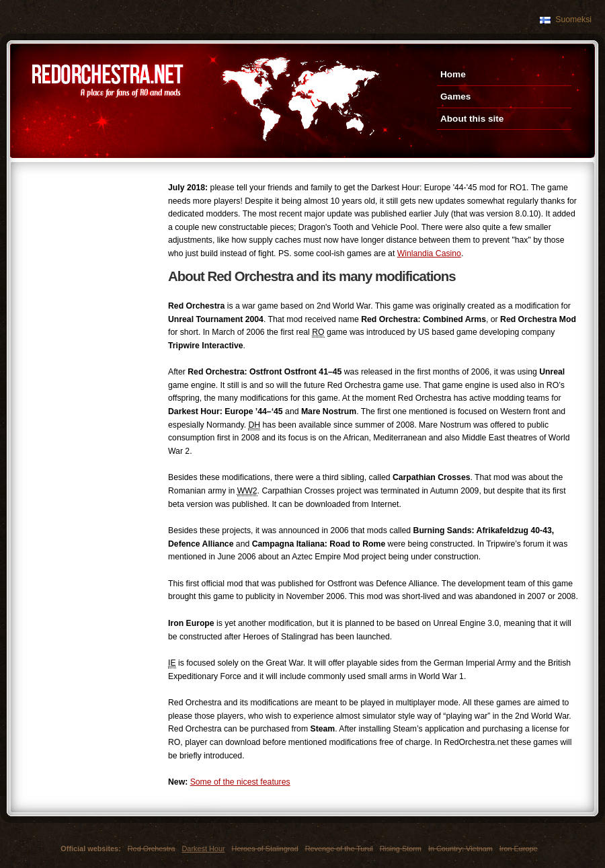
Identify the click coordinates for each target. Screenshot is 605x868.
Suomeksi (573, 19)
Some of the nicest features (240, 782)
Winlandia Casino (429, 253)
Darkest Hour (203, 849)
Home (453, 74)
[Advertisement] (87, 232)
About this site (472, 119)
